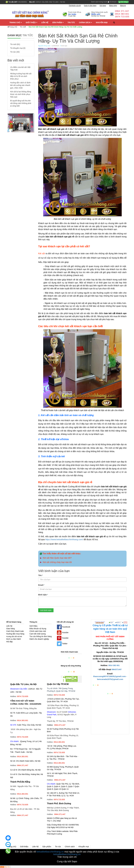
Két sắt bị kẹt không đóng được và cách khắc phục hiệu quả (21, 94)
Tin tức (71, 22)
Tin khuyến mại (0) (18, 48)
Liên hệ (45, 22)
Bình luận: (43, 595)
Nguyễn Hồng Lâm (44, 46)
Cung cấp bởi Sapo (67, 861)
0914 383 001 (114, 665)
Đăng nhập (113, 6)
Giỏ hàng (123, 2)
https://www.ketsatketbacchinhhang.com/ (64, 539)
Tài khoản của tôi (75, 6)
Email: (41, 585)
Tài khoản (113, 2)
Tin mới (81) (15, 44)
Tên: (41, 575)
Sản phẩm (58, 23)
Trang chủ (16, 23)
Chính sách (85, 23)
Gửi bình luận (46, 610)
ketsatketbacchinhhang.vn (50, 852)
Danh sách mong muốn (99, 2)
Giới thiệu (32, 23)
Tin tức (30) (15, 52)
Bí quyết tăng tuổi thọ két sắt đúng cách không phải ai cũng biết (21, 103)
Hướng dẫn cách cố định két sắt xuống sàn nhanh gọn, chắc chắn (20, 85)
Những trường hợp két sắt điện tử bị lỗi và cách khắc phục (21, 76)
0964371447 (116, 669)
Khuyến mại (102, 22)
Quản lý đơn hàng (90, 6)
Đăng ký (123, 6)
